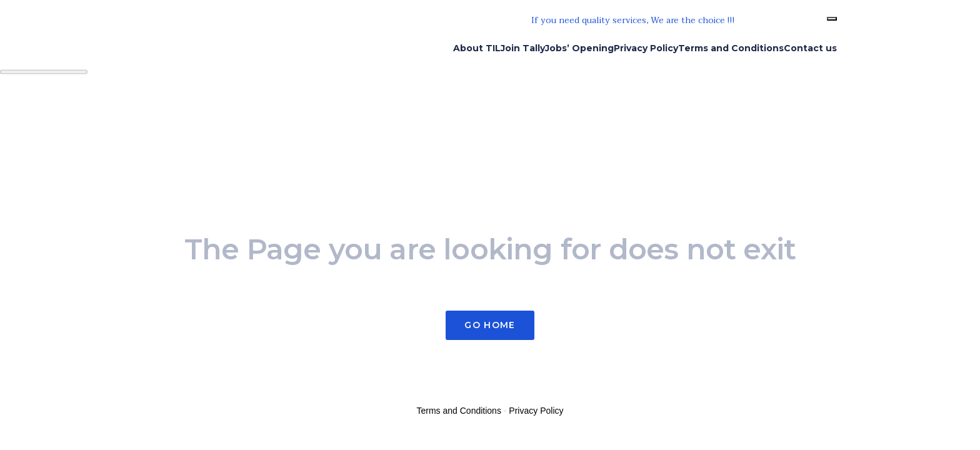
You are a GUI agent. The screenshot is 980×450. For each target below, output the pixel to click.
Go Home (490, 325)
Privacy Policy (536, 411)
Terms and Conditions (459, 411)
